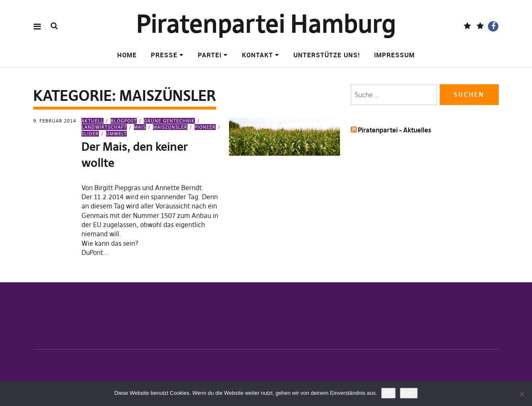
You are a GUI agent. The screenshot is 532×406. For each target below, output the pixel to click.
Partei (210, 55)
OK (388, 393)
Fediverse (467, 26)
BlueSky (480, 26)
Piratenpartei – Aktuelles (394, 130)
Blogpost (124, 121)
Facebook (493, 26)
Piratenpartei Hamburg (266, 24)
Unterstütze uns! (327, 55)
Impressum (394, 55)
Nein (409, 393)
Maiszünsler (170, 127)
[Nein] (522, 394)
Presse (164, 55)
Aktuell (92, 121)
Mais (140, 127)
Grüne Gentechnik (169, 121)
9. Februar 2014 (55, 121)
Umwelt (116, 134)
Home (127, 55)
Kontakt (257, 55)
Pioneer (205, 127)
